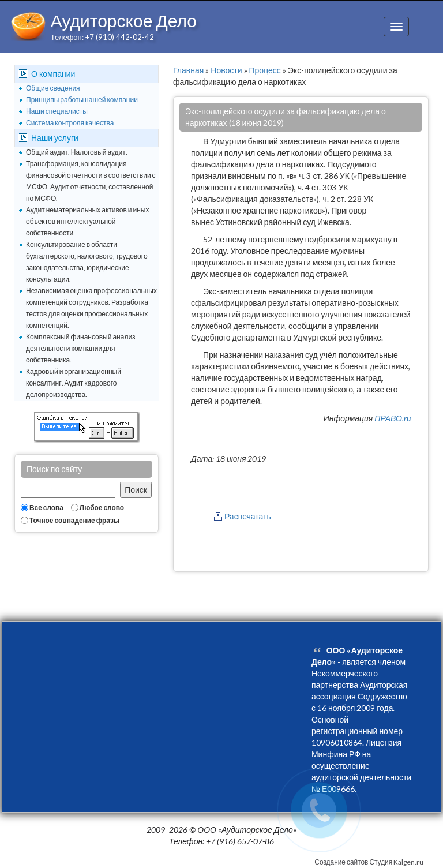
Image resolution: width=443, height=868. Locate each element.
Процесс (265, 70)
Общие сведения (53, 88)
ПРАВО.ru (393, 418)
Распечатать (248, 516)
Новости (226, 70)
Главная (188, 70)
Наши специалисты (57, 111)
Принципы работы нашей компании (82, 100)
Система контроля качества (70, 123)
